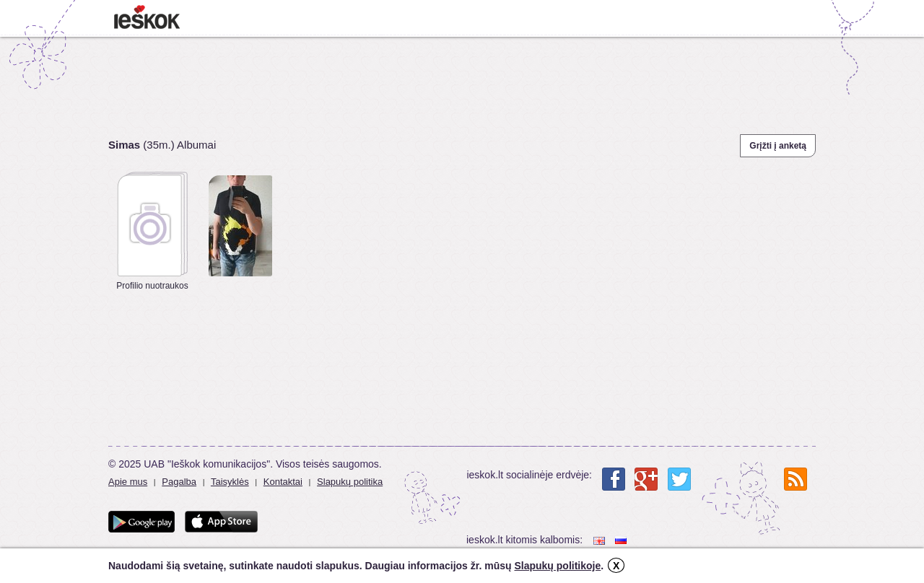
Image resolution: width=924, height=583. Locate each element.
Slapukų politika (350, 482)
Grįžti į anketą (778, 146)
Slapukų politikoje (557, 566)
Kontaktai (283, 482)
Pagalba (179, 482)
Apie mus (128, 482)
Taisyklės (230, 482)
